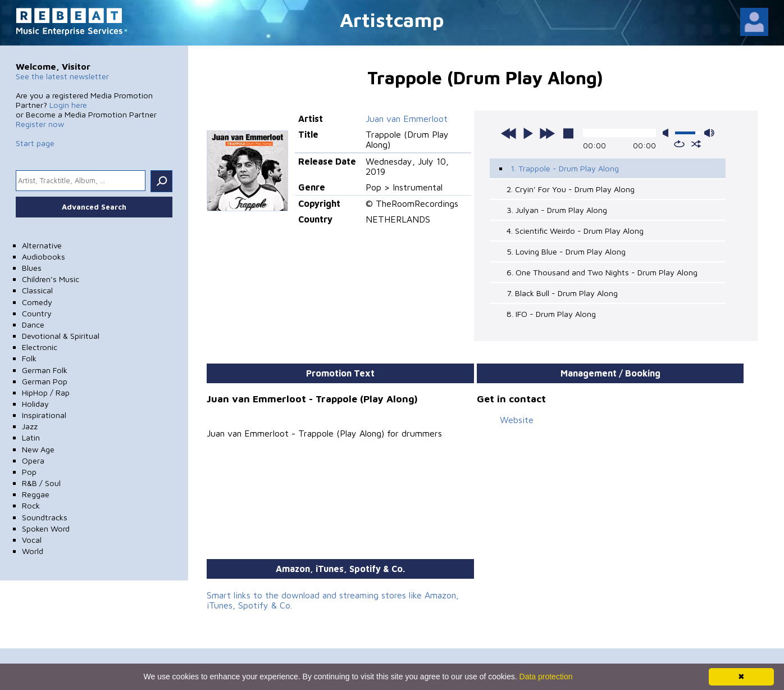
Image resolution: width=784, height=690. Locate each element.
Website (517, 420)
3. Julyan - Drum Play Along (557, 210)
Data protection (546, 677)
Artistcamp (392, 19)
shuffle (696, 144)
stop (568, 133)
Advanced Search (94, 207)
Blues (32, 268)
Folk (29, 358)
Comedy (37, 302)
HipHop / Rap (46, 392)
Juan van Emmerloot (407, 119)
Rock (31, 505)
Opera (33, 460)
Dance (33, 324)
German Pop (45, 381)
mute (668, 133)
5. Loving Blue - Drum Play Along (566, 251)
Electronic (40, 347)
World (33, 551)
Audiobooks (44, 257)
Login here (68, 105)
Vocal (32, 540)
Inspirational (44, 415)
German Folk (45, 370)
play (528, 133)
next (547, 133)
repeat (679, 144)
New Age (38, 449)
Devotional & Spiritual (61, 336)
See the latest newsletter (62, 76)
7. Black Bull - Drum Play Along (562, 293)
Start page (35, 143)
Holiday (35, 404)
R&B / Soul (41, 483)
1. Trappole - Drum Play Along (565, 168)
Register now (40, 124)
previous (509, 133)
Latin (31, 437)
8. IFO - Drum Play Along (551, 314)
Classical (37, 290)
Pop (29, 472)
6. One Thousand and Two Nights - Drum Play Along (602, 272)
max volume (709, 133)
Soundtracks (45, 517)
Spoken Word (46, 528)
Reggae (36, 494)
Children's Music (51, 279)
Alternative (42, 245)
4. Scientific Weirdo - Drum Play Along (575, 231)
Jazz (30, 426)
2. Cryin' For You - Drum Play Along (571, 189)
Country (37, 313)
